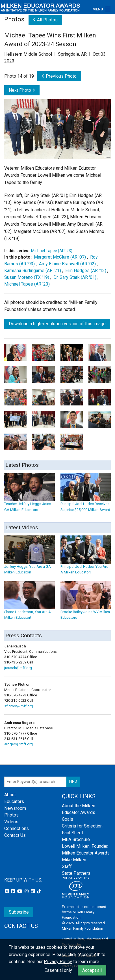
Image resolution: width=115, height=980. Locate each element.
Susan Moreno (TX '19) (27, 277)
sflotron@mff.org (19, 706)
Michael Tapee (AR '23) (52, 251)
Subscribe (19, 912)
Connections (17, 828)
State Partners (76, 873)
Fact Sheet (72, 833)
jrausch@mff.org (18, 668)
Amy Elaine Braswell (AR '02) (67, 264)
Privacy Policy (58, 962)
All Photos (45, 20)
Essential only (58, 970)
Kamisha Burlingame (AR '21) (33, 271)
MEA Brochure (76, 839)
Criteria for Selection (82, 826)
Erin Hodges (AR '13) (86, 271)
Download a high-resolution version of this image (57, 324)
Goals (68, 819)
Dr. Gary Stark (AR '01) (75, 277)
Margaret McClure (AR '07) (60, 257)
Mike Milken (74, 860)
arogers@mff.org (19, 744)
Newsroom (15, 808)
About (10, 795)
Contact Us (15, 835)
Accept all (92, 970)
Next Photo (22, 90)
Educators (14, 801)
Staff (67, 866)
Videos (11, 822)
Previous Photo (59, 76)
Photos (11, 815)
